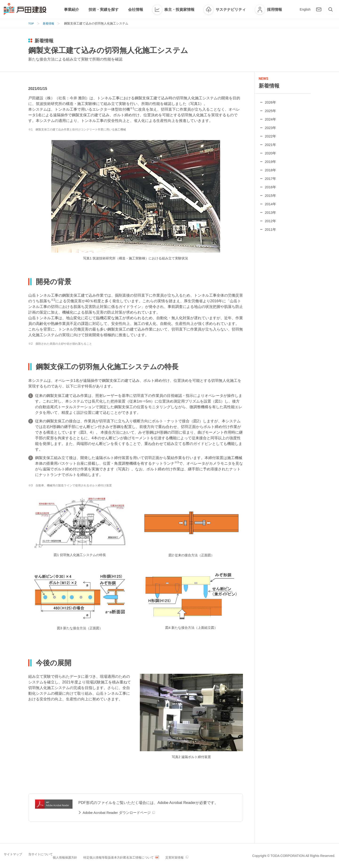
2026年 (271, 105)
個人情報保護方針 (82, 855)
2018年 (271, 173)
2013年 (271, 216)
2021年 (271, 148)
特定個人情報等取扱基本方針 (126, 855)
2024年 (271, 122)
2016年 (271, 190)
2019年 (271, 165)
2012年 (271, 224)
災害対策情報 (214, 855)
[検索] (331, 9)
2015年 (271, 199)
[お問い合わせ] (319, 9)
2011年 (271, 232)
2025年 (271, 114)
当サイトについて (46, 855)
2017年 (271, 182)
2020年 (271, 156)
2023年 (271, 131)
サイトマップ (14, 855)
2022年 (271, 139)
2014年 (271, 207)
